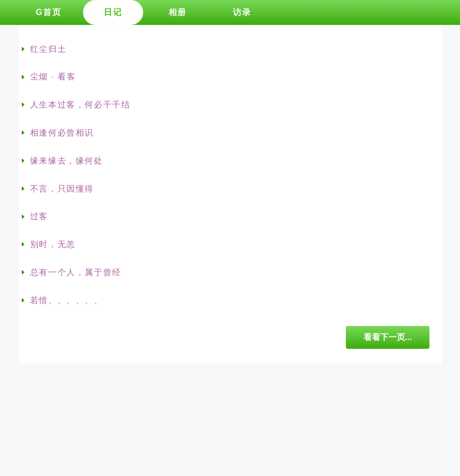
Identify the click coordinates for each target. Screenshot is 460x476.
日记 (113, 12)
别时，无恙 (53, 244)
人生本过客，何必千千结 (80, 105)
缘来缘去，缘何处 (67, 161)
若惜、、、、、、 (67, 300)
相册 (178, 12)
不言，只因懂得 (62, 189)
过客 (39, 216)
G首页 (48, 12)
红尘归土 (48, 49)
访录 (242, 12)
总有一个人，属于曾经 (76, 272)
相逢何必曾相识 (62, 133)
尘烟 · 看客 (53, 77)
